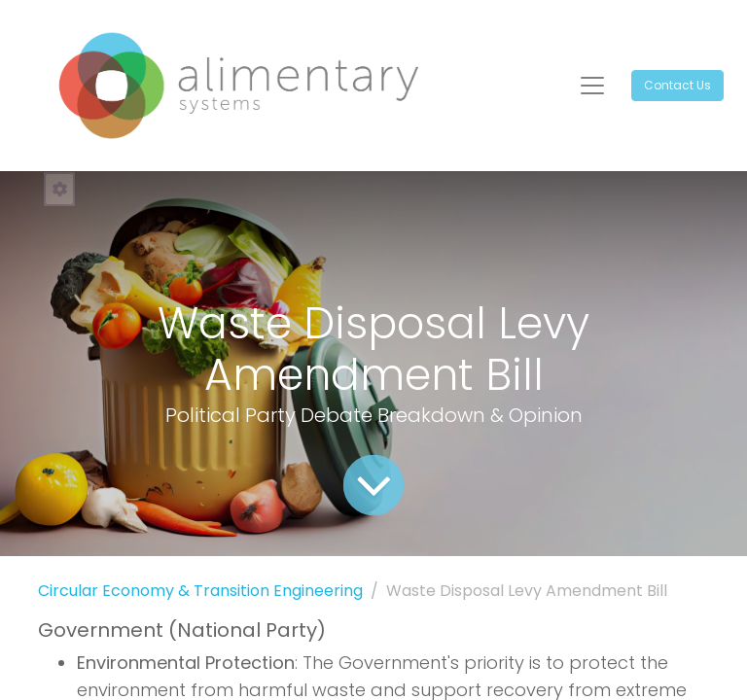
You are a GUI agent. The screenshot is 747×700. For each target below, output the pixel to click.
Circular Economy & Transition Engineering (200, 591)
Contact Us (677, 85)
